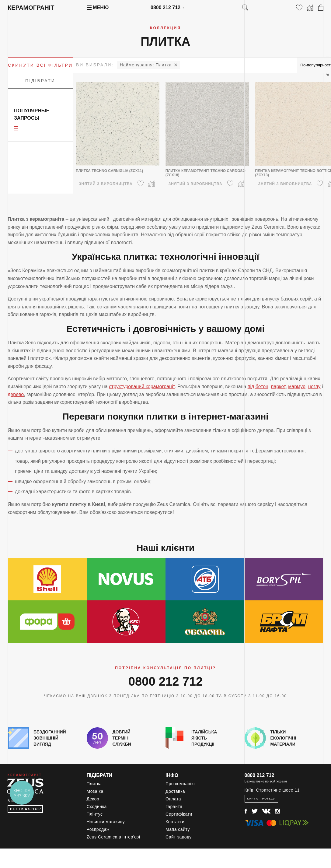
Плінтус (95, 814)
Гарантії (174, 807)
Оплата (173, 799)
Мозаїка (95, 791)
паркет (278, 387)
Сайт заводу (179, 837)
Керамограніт (31, 8)
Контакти (175, 822)
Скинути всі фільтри (40, 65)
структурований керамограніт (142, 387)
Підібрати (40, 81)
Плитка (146, 65)
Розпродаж (98, 829)
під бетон (258, 387)
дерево (16, 394)
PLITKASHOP (26, 809)
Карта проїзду (261, 799)
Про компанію (180, 784)
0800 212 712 (165, 7)
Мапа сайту (178, 829)
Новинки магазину (106, 822)
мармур (297, 387)
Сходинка (97, 807)
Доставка (175, 791)
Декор (93, 799)
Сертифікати (179, 814)
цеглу (314, 387)
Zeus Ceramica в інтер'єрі (113, 837)
